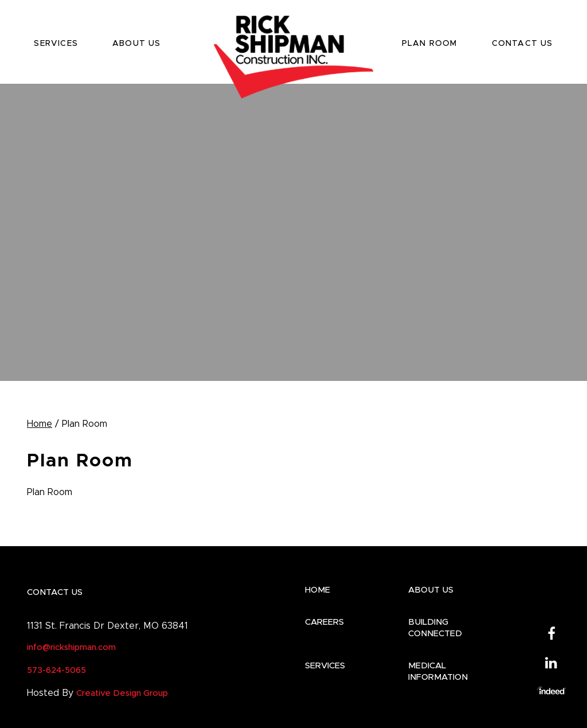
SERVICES (56, 44)
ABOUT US (137, 44)
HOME (318, 590)
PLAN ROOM (430, 44)
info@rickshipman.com (71, 647)
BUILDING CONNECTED (435, 628)
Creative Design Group (122, 693)
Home (40, 424)
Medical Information (438, 671)
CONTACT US (523, 44)
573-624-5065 (56, 670)
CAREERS (324, 622)
